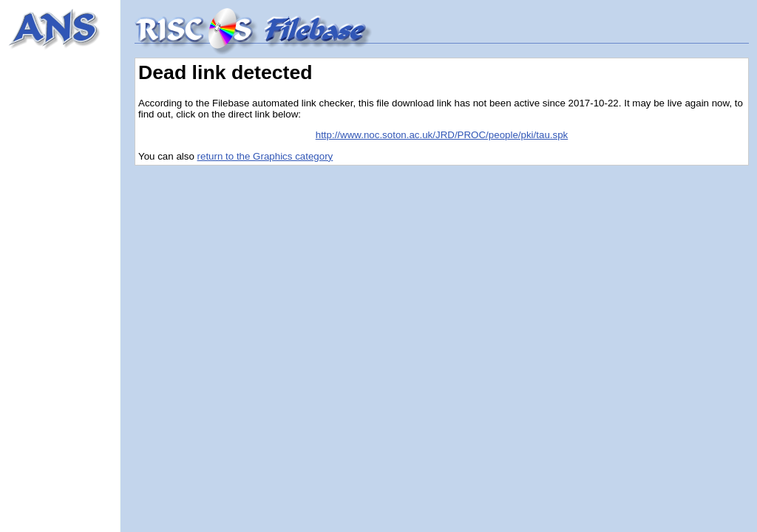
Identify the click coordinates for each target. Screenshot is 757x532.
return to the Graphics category (265, 156)
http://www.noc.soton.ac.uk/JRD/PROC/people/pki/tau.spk (442, 135)
